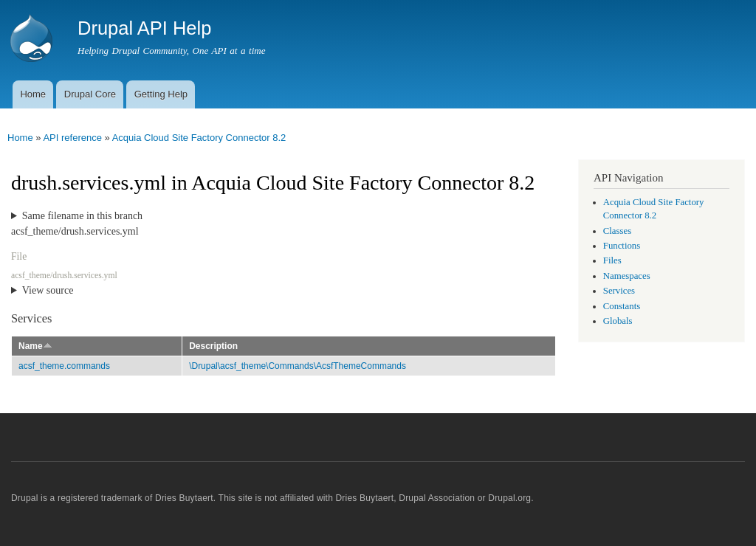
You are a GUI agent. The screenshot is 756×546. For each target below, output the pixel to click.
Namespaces (627, 276)
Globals (618, 321)
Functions (622, 246)
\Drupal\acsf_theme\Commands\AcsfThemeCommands (298, 366)
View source (48, 290)
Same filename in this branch (82, 216)
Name (35, 346)
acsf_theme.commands (64, 366)
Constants (622, 306)
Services (619, 291)
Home (33, 94)
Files (612, 260)
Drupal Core (90, 94)
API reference (72, 138)
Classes (617, 231)
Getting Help (161, 94)
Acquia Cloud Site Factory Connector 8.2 (199, 138)
